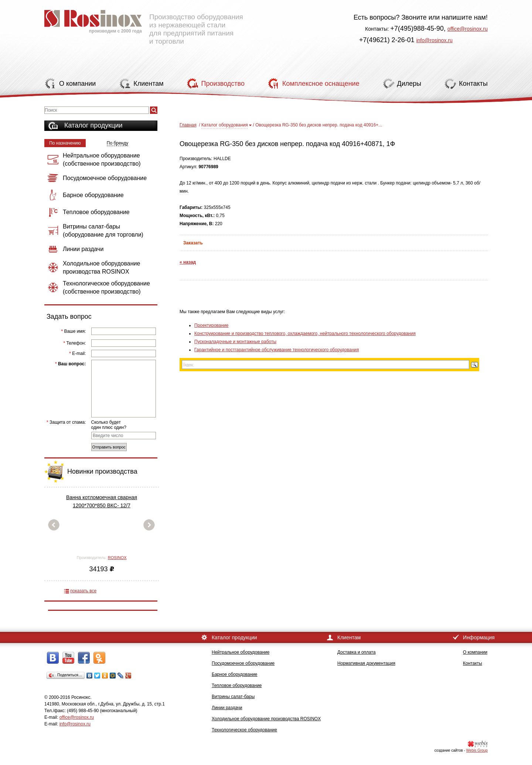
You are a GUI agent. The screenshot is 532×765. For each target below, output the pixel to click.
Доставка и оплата (357, 652)
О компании (475, 652)
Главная (188, 125)
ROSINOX (117, 558)
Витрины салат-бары (233, 697)
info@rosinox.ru (434, 40)
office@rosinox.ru (468, 29)
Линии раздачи (227, 708)
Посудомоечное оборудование (243, 663)
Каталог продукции (93, 125)
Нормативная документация (366, 663)
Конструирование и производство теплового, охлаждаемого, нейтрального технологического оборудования (305, 334)
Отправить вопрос (109, 447)
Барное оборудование (235, 674)
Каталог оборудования (225, 125)
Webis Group (477, 750)
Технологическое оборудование (244, 730)
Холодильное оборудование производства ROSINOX (266, 719)
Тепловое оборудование (237, 686)
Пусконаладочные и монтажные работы (235, 342)
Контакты (473, 663)
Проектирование (212, 325)
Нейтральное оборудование (241, 652)
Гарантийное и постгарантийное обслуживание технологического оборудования (277, 350)
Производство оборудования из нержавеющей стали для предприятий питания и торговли (144, 24)
